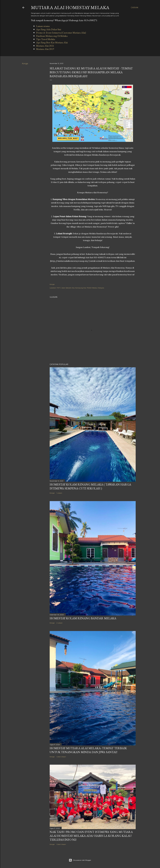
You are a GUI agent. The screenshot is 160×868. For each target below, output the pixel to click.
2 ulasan (60, 623)
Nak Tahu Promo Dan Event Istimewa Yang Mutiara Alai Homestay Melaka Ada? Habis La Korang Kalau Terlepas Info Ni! (91, 836)
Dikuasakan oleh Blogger (80, 860)
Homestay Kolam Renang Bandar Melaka (83, 618)
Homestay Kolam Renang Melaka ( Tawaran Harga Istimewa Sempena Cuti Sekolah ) (90, 486)
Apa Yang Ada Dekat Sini (49, 29)
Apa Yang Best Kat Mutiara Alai (52, 42)
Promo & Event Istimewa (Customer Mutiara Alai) (61, 33)
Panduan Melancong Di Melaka (52, 36)
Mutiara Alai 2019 (45, 49)
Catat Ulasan (61, 757)
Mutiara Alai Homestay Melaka (70, 7)
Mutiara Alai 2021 (45, 46)
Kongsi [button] (25, 64)
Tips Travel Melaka (46, 39)
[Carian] (135, 8)
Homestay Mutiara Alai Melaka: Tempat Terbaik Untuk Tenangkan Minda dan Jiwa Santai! (88, 750)
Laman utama (43, 26)
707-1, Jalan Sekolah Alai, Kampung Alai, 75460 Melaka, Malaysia (80, 288)
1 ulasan (59, 493)
